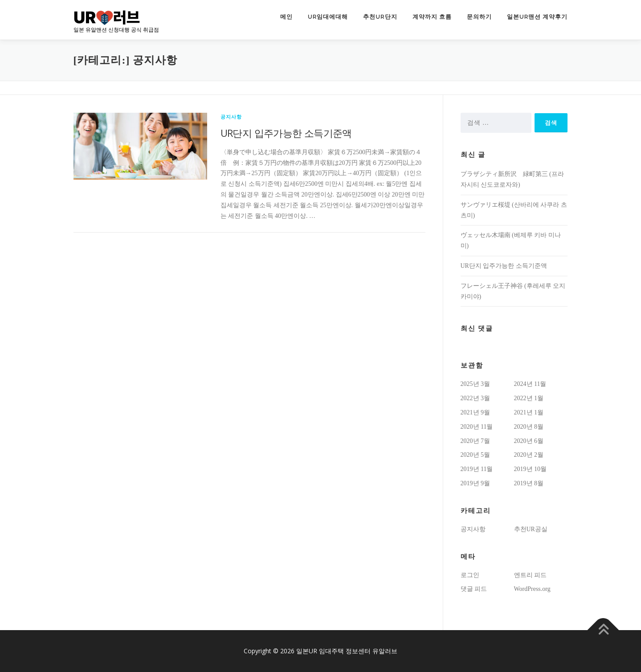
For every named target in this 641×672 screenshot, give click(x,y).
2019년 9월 (476, 483)
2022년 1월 (529, 398)
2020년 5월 (476, 455)
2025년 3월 (476, 384)
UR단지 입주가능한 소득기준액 (286, 133)
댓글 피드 (474, 589)
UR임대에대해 (328, 17)
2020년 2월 (529, 455)
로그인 (470, 575)
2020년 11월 (477, 427)
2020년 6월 (529, 441)
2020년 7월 (476, 441)
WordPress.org (532, 589)
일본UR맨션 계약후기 (537, 17)
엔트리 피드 (531, 575)
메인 (286, 17)
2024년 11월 (530, 384)
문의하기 (479, 17)
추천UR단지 (380, 17)
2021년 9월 (476, 412)
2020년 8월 (529, 427)
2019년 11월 (477, 469)
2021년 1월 (529, 412)
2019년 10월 (531, 469)
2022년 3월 (476, 398)
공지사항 (231, 117)
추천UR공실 (531, 529)
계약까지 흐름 (432, 17)
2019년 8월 (529, 483)
